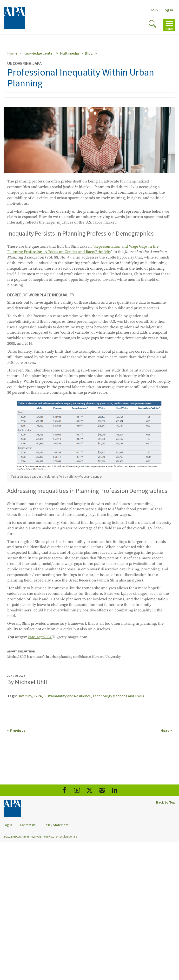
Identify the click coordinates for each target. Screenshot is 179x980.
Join (154, 10)
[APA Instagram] (102, 790)
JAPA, (39, 696)
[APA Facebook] (64, 790)
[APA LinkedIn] (115, 790)
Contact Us (28, 825)
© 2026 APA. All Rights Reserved (23, 836)
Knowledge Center (39, 53)
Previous (16, 730)
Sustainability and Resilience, (68, 696)
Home (12, 53)
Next (166, 730)
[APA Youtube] (77, 790)
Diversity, (26, 696)
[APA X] (89, 790)
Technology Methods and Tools (118, 696)
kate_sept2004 (40, 637)
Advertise (71, 836)
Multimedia (69, 53)
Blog (89, 53)
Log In (168, 10)
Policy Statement (56, 825)
